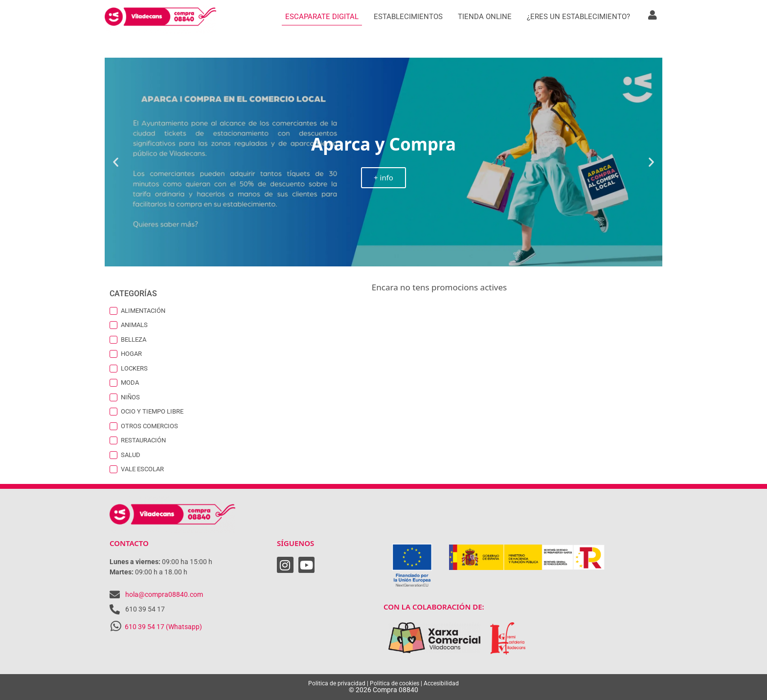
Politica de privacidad (337, 683)
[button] (116, 162)
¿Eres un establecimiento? (578, 17)
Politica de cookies (395, 683)
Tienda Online (485, 17)
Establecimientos (408, 17)
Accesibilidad (441, 683)
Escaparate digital (322, 17)
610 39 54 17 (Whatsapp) (163, 627)
